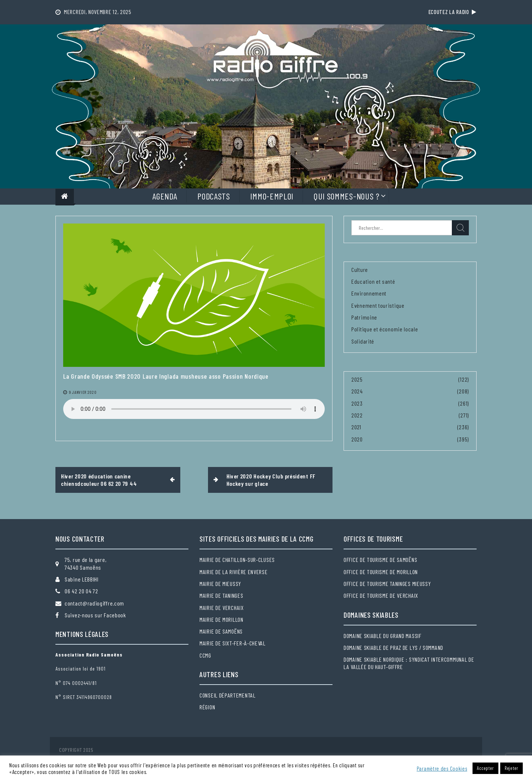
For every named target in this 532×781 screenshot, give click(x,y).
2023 (357, 403)
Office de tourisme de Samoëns (380, 560)
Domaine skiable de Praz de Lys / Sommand (393, 647)
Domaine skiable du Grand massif (383, 636)
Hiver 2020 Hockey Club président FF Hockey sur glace (271, 480)
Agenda (165, 196)
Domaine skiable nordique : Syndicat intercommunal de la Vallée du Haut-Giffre (409, 663)
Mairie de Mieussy (220, 584)
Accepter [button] (485, 768)
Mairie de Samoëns (221, 631)
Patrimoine (364, 317)
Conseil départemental (228, 695)
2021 (356, 427)
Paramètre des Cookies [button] (442, 768)
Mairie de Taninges (221, 595)
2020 (357, 439)
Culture (360, 270)
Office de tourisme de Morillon (381, 572)
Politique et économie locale (385, 329)
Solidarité (363, 341)
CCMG (205, 655)
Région (207, 707)
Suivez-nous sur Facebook (95, 615)
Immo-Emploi (272, 196)
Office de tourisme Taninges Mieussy (387, 584)
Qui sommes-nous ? (347, 196)
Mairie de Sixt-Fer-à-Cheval (233, 643)
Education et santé (373, 281)
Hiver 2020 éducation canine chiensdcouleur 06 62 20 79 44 (99, 480)
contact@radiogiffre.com (94, 603)
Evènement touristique (378, 305)
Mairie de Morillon (221, 619)
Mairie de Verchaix (222, 608)
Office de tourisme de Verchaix (381, 595)
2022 (357, 415)
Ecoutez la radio (453, 12)
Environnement (369, 293)
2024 (357, 391)
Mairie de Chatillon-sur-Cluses (237, 560)
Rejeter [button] (511, 768)
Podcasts (214, 196)
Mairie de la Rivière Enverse (234, 572)
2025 (357, 379)
